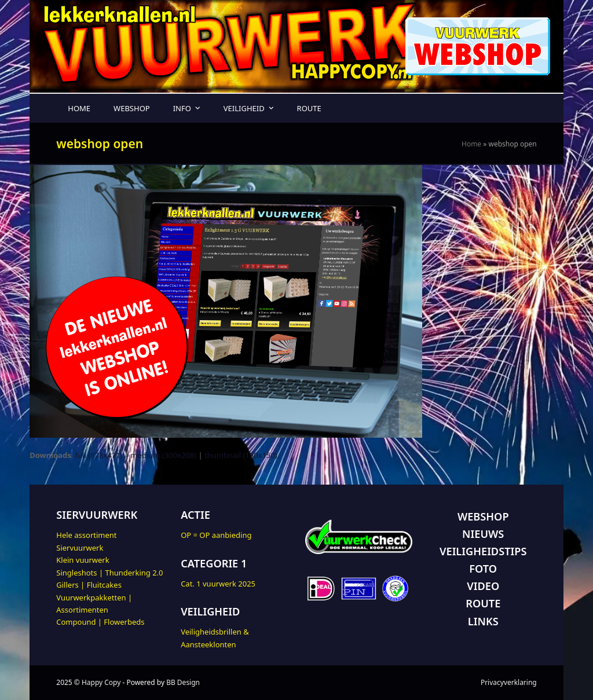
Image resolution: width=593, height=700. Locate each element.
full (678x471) (99, 455)
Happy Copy (101, 682)
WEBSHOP (483, 516)
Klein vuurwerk (83, 560)
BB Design (183, 682)
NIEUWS (483, 534)
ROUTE (483, 603)
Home (471, 144)
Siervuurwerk (80, 548)
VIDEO (483, 586)
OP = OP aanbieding (216, 535)
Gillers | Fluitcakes (89, 585)
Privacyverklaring (509, 682)
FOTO (483, 569)
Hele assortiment (86, 535)
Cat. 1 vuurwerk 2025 (218, 584)
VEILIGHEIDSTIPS (483, 551)
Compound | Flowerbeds (100, 622)
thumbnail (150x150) (241, 455)
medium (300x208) (163, 455)
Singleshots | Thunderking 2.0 (109, 573)
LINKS (483, 621)
